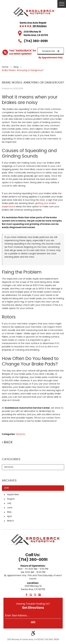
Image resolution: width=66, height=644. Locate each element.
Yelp (35, 595)
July (9, 503)
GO (33, 622)
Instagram (40, 595)
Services (21, 434)
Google (31, 595)
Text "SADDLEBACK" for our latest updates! (23, 52)
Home (5, 67)
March (11, 521)
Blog (16, 67)
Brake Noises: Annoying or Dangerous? (23, 70)
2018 (6, 488)
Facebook (26, 595)
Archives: (9, 481)
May (9, 512)
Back (8, 442)
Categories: (11, 459)
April (9, 516)
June (10, 508)
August (11, 499)
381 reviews (40, 26)
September (13, 495)
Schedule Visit (48, 51)
